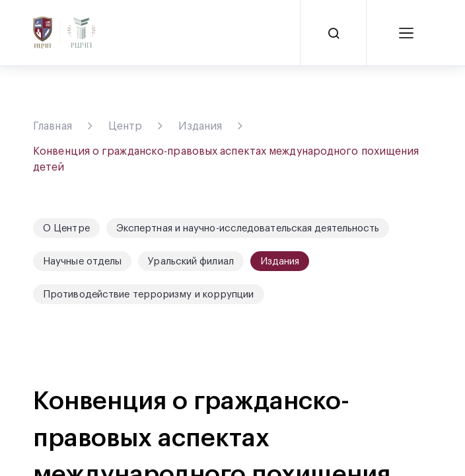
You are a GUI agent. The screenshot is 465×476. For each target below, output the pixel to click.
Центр (125, 126)
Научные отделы (82, 261)
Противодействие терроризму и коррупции (149, 295)
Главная (53, 126)
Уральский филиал (191, 261)
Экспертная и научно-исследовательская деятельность (248, 228)
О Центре (66, 228)
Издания (200, 126)
